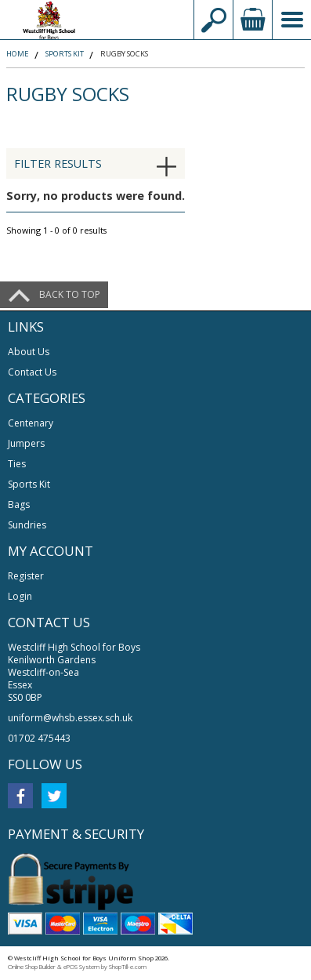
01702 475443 (39, 738)
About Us (29, 352)
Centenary (31, 423)
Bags (19, 505)
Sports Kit (29, 484)
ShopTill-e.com (128, 967)
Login (20, 596)
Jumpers (26, 443)
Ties (17, 464)
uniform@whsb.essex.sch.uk (70, 718)
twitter (54, 796)
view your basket (252, 20)
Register (26, 576)
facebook (20, 796)
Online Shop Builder (32, 967)
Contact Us (32, 372)
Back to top (70, 294)
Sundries (27, 525)
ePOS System (81, 967)
